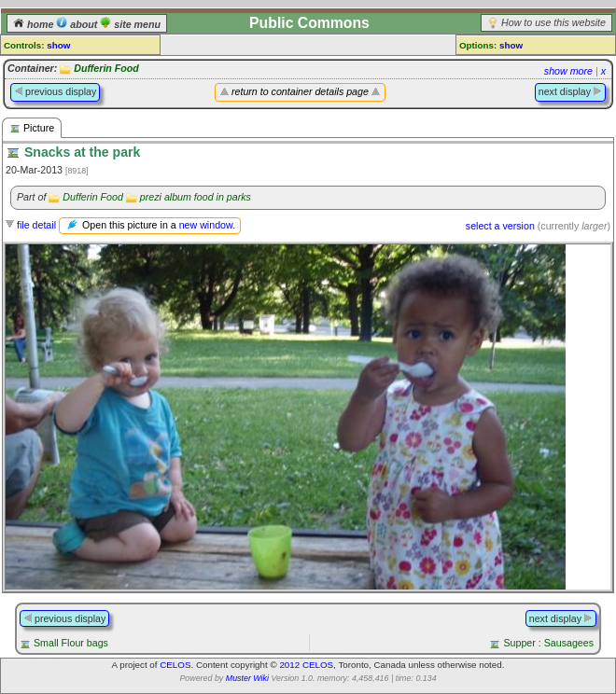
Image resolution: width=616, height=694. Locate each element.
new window (206, 225)
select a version (500, 226)
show (58, 45)
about (78, 24)
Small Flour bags (71, 643)
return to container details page (300, 91)
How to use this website (553, 22)
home (35, 24)
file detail (36, 225)
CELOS (175, 665)
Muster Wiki (247, 678)
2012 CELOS (306, 665)
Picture (32, 128)
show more (568, 71)
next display (570, 91)
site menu (130, 24)
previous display (55, 91)
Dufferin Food (106, 68)
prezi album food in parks (196, 197)
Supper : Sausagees (548, 643)
